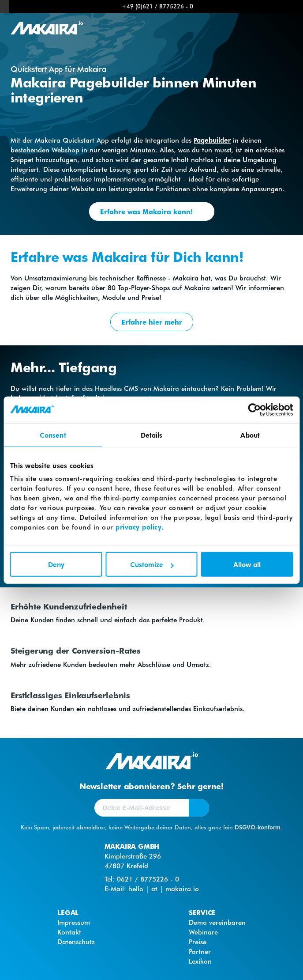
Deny (56, 564)
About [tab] (250, 435)
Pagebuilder (212, 140)
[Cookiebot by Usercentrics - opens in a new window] (254, 409)
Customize (152, 564)
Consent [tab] (53, 435)
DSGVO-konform (258, 827)
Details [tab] (152, 435)
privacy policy (138, 527)
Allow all (247, 564)
